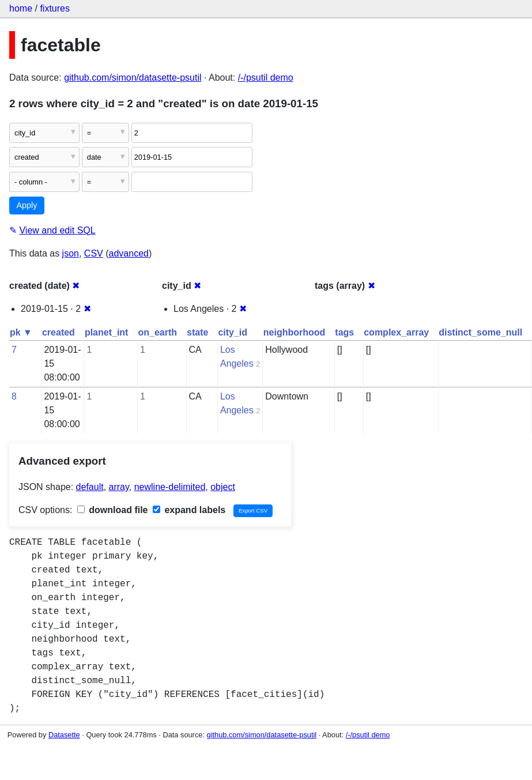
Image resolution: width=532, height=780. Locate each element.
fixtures (55, 8)
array (119, 487)
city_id (233, 332)
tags (344, 332)
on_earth (157, 332)
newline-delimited (170, 487)
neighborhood (295, 332)
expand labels (189, 510)
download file (113, 510)
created (59, 332)
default (90, 487)
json (71, 253)
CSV (94, 253)
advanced (129, 253)
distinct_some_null (480, 332)
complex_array (396, 332)
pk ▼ (21, 332)
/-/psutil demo (266, 78)
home (21, 8)
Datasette (64, 735)
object (223, 487)
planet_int (107, 332)
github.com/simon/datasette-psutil (133, 78)
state (197, 332)
